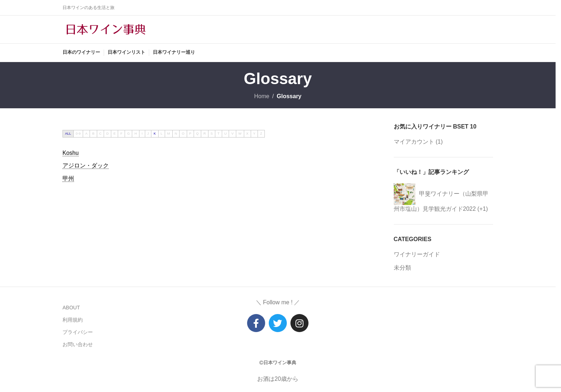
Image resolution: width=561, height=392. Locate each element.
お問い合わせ (78, 346)
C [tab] (101, 135)
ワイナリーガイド (417, 255)
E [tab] (115, 135)
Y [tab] (254, 135)
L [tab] (162, 135)
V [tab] (232, 135)
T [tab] (219, 135)
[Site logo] (106, 29)
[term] (71, 154)
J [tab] (148, 135)
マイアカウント (414, 143)
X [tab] (247, 135)
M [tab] (169, 135)
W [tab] (240, 135)
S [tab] (212, 135)
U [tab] (226, 135)
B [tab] (93, 135)
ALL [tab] (68, 135)
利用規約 (73, 321)
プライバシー (78, 334)
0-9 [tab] (78, 135)
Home (262, 98)
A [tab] (86, 135)
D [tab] (107, 135)
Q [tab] (197, 135)
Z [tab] (261, 135)
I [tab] (142, 135)
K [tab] (155, 135)
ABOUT (71, 309)
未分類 (402, 269)
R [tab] (205, 135)
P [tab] (190, 135)
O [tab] (183, 135)
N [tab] (176, 135)
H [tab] (136, 135)
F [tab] (121, 135)
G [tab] (128, 135)
